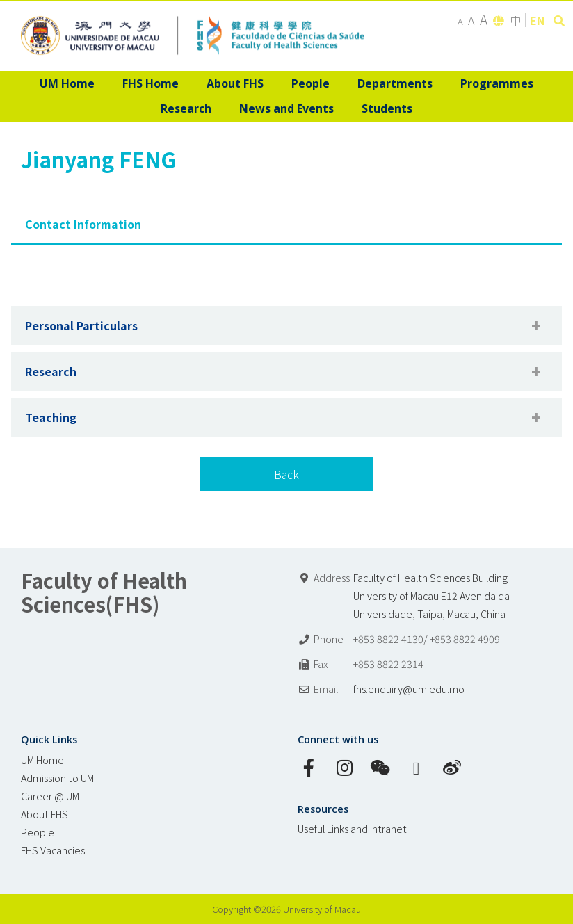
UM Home (42, 760)
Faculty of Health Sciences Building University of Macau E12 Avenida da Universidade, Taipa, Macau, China (431, 595)
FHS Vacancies (53, 850)
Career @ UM (50, 796)
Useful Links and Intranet (352, 828)
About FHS (45, 814)
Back (286, 474)
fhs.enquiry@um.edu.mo (409, 689)
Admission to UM (57, 778)
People (38, 832)
